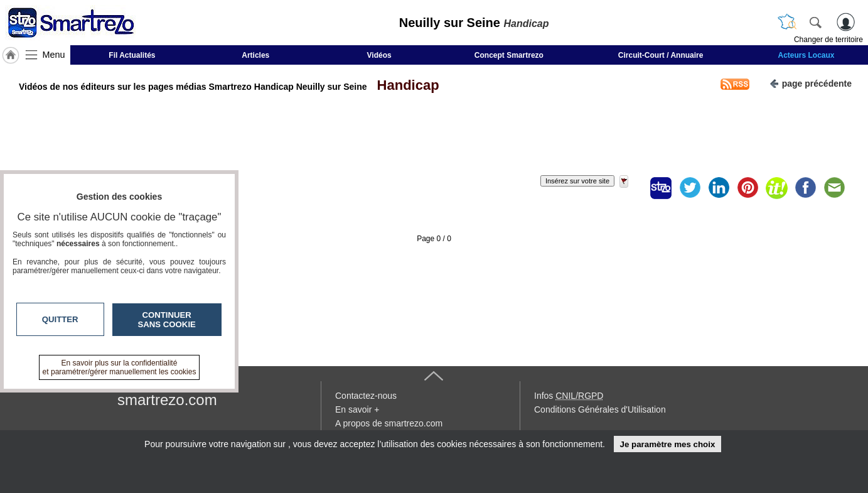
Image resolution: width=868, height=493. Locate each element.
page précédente (811, 83)
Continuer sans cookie (167, 320)
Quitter (60, 319)
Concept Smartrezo (509, 55)
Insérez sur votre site (577, 181)
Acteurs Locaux (806, 55)
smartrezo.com (167, 400)
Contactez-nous (366, 396)
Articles (255, 55)
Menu (54, 55)
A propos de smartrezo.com (389, 423)
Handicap (404, 85)
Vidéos (379, 55)
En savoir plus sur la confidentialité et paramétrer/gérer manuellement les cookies (120, 367)
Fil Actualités (132, 55)
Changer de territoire (828, 40)
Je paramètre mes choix (667, 444)
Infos (569, 396)
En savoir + (357, 409)
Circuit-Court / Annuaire (661, 55)
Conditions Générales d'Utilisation (600, 409)
